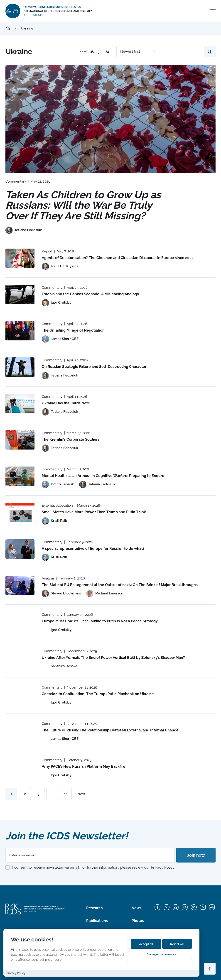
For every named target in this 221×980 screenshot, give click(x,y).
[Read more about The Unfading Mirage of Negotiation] (20, 331)
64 (107, 51)
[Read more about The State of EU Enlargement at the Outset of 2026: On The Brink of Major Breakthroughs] (20, 585)
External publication (57, 506)
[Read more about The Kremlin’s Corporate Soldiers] (20, 440)
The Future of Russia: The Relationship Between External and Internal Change (110, 730)
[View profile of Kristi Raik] (54, 521)
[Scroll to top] (210, 969)
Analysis (48, 578)
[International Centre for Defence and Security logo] (49, 11)
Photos (138, 921)
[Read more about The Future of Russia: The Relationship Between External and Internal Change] (20, 731)
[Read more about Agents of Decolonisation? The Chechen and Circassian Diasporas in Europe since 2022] (20, 258)
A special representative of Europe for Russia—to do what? (93, 549)
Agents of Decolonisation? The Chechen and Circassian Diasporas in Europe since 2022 (118, 258)
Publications (97, 921)
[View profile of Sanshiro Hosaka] (59, 666)
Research (95, 908)
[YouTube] (203, 907)
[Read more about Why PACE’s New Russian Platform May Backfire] (20, 767)
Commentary (16, 181)
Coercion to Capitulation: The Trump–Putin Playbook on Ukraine (98, 694)
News (136, 908)
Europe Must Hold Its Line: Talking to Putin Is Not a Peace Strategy (100, 621)
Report (47, 251)
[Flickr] (212, 907)
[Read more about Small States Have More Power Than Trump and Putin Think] (20, 512)
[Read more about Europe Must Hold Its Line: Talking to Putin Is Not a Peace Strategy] (20, 622)
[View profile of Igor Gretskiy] (57, 303)
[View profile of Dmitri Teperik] (58, 484)
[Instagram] (185, 907)
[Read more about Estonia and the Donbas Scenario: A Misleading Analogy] (20, 294)
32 (99, 51)
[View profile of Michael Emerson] (105, 594)
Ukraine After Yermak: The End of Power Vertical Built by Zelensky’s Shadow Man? (113, 658)
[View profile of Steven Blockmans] (61, 594)
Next (81, 794)
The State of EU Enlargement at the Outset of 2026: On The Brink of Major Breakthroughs (120, 585)
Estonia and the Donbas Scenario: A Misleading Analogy (90, 294)
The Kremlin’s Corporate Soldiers (71, 439)
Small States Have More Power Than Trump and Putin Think (94, 512)
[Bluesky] (176, 907)
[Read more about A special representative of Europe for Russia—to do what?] (20, 549)
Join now (196, 855)
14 (66, 794)
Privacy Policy (163, 867)
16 (92, 51)
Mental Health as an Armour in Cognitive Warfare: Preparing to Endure (103, 476)
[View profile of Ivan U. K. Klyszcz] (60, 266)
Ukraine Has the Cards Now (66, 403)
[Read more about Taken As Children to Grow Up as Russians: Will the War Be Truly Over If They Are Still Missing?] (110, 119)
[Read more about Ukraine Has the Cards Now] (20, 404)
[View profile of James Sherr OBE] (60, 339)
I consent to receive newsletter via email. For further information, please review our (93, 870)
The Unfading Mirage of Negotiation (73, 330)
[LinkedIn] (194, 907)
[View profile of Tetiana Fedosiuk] (24, 230)
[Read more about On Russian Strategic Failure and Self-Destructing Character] (20, 367)
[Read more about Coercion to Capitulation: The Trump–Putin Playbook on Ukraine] (20, 694)
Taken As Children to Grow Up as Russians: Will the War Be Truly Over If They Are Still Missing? (83, 205)
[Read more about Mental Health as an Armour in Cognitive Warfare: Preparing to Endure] (20, 476)
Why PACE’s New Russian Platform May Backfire (84, 766)
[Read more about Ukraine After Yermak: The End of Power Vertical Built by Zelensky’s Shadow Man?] (20, 658)
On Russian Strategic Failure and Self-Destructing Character (94, 367)
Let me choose (50, 959)
